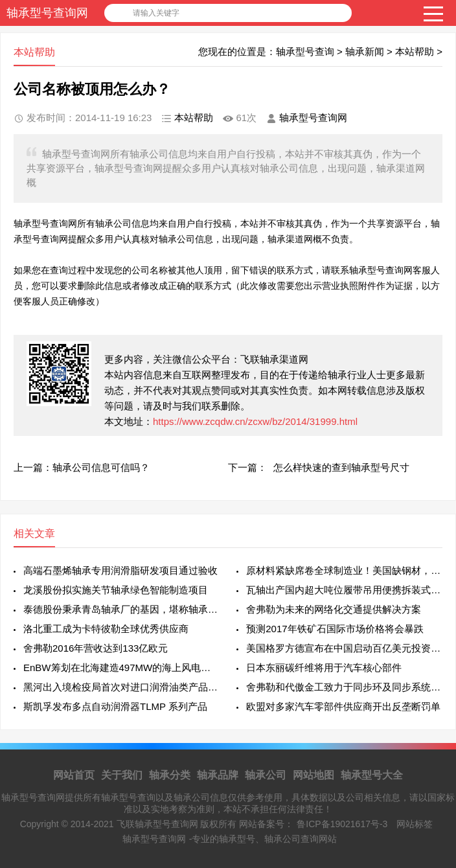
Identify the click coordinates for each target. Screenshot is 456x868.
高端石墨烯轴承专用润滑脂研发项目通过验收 (120, 570)
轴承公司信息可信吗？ (101, 467)
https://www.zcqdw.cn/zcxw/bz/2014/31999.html (255, 421)
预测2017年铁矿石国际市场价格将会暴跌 (335, 629)
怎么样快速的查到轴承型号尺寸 (341, 467)
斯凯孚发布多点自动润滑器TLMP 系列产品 (115, 706)
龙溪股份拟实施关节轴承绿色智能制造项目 (116, 590)
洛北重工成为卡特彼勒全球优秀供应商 (106, 629)
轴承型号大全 (372, 775)
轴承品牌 (218, 775)
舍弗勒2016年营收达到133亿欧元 (96, 648)
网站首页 (74, 775)
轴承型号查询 (305, 51)
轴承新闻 (365, 51)
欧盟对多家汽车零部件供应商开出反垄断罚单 (343, 706)
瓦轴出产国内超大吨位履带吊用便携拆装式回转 (344, 590)
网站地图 (313, 775)
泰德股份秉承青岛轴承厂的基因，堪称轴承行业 (121, 609)
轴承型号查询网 (47, 13)
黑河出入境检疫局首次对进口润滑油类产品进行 (121, 687)
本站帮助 (415, 51)
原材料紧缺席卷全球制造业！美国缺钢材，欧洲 (344, 570)
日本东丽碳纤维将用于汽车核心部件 (324, 668)
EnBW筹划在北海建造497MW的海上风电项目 (121, 668)
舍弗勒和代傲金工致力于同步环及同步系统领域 (344, 687)
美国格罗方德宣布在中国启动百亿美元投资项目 (344, 648)
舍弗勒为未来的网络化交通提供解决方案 (334, 609)
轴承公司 (266, 775)
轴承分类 (170, 775)
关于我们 (122, 775)
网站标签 (415, 824)
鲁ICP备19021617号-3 (342, 824)
